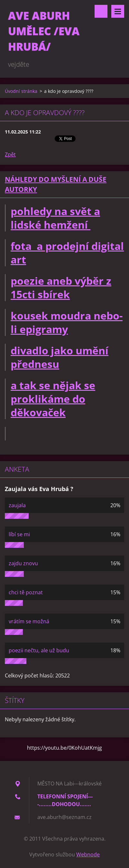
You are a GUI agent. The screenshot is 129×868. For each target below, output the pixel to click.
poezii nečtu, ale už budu (39, 650)
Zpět (10, 154)
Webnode (88, 854)
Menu (118, 11)
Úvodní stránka (21, 91)
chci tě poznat (26, 592)
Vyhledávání (101, 11)
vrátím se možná (29, 621)
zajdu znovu (23, 563)
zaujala (17, 505)
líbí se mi (19, 534)
